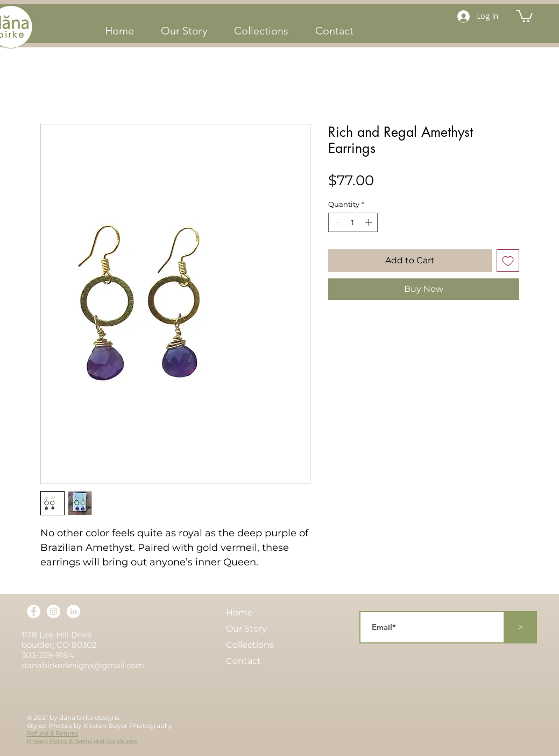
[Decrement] (336, 222)
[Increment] (370, 222)
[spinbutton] (353, 222)
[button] (525, 15)
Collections (250, 645)
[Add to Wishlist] (508, 261)
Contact (243, 661)
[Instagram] (54, 611)
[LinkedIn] (73, 611)
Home (239, 612)
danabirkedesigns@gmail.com (83, 665)
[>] (521, 627)
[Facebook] (34, 611)
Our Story (246, 629)
